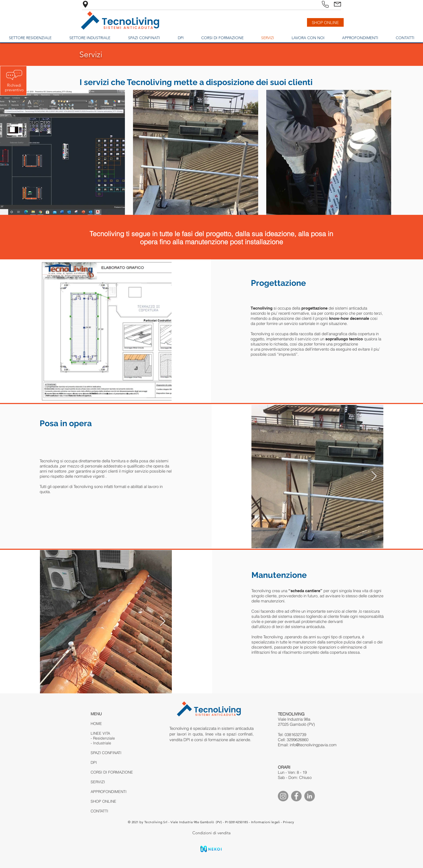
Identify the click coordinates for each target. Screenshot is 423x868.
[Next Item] (163, 331)
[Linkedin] (310, 796)
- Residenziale (103, 738)
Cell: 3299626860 (293, 740)
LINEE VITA (100, 733)
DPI (94, 762)
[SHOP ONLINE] (325, 22)
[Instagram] (283, 796)
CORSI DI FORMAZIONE (112, 772)
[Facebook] (296, 796)
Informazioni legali (266, 822)
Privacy (289, 822)
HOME (96, 724)
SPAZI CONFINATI (106, 753)
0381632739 (295, 735)
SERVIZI (98, 782)
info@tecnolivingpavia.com (313, 745)
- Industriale (101, 743)
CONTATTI (99, 811)
